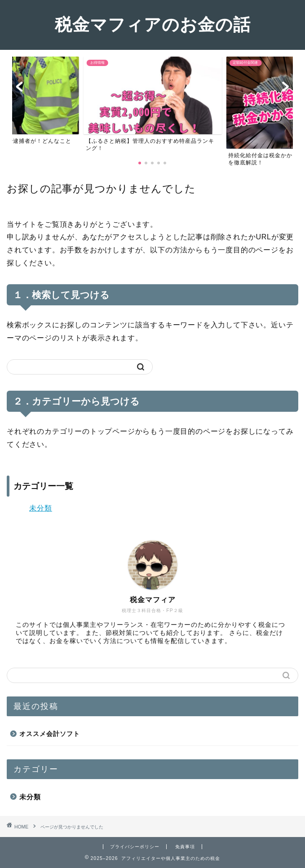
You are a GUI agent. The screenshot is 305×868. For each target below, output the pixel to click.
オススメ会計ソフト (50, 734)
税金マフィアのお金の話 (153, 24)
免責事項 (185, 847)
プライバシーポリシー (135, 847)
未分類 (41, 508)
